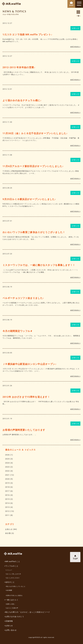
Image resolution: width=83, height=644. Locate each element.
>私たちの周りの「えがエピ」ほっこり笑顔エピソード (27, 612)
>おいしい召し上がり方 (13, 574)
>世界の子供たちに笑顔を (14, 595)
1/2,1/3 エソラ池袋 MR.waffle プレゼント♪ (27, 34)
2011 (7, 515)
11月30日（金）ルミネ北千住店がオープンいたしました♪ (35, 133)
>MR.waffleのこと (12, 561)
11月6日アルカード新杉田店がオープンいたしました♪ (33, 166)
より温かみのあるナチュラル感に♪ (22, 100)
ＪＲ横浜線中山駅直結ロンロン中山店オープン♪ (30, 364)
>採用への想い (10, 604)
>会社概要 (9, 590)
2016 (7, 495)
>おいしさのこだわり (13, 578)
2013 (7, 507)
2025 (7, 459)
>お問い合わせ (11, 630)
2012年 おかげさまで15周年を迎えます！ (26, 397)
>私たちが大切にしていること (15, 586)
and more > (75, 47)
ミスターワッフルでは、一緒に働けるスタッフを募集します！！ (39, 265)
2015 (7, 499)
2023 (7, 467)
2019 (7, 483)
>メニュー (9, 570)
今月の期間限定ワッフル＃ (18, 331)
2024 (7, 463)
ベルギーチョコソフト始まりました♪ (23, 298)
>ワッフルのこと (11, 566)
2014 (7, 503)
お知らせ (75, 28)
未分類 (8, 533)
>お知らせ (9, 626)
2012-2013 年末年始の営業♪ (19, 67)
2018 (7, 487)
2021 (7, 475)
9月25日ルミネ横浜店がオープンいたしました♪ (29, 199)
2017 (7, 491)
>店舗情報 (9, 621)
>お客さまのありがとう (14, 617)
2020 (7, 479)
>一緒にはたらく (11, 600)
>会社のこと (10, 582)
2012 (7, 511)
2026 (7, 455)
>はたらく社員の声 (12, 608)
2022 (7, 471)
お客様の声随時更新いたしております (24, 430)
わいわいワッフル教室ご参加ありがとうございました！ (34, 232)
